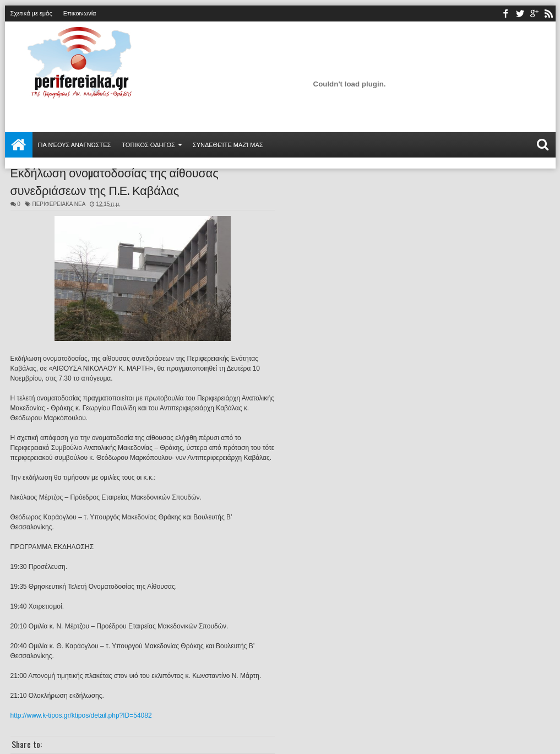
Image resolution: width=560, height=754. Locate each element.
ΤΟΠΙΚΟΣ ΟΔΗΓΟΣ (148, 145)
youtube (534, 13)
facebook (505, 13)
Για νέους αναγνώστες (75, 145)
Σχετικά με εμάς (31, 13)
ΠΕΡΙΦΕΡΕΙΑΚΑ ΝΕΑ (58, 204)
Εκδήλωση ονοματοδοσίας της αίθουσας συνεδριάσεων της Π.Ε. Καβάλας (115, 181)
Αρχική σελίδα (19, 145)
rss (548, 13)
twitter (520, 13)
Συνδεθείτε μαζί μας (228, 145)
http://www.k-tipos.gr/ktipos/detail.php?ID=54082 (81, 715)
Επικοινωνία (80, 13)
